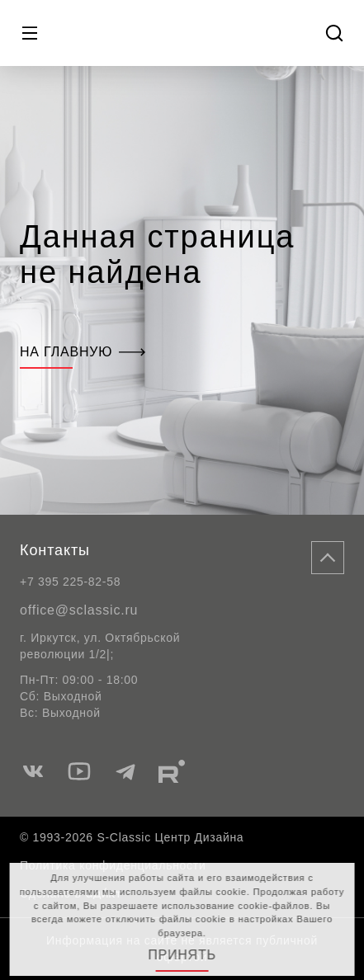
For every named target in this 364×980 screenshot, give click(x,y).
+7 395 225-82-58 (70, 582)
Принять (182, 955)
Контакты (55, 550)
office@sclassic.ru (79, 610)
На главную (83, 352)
